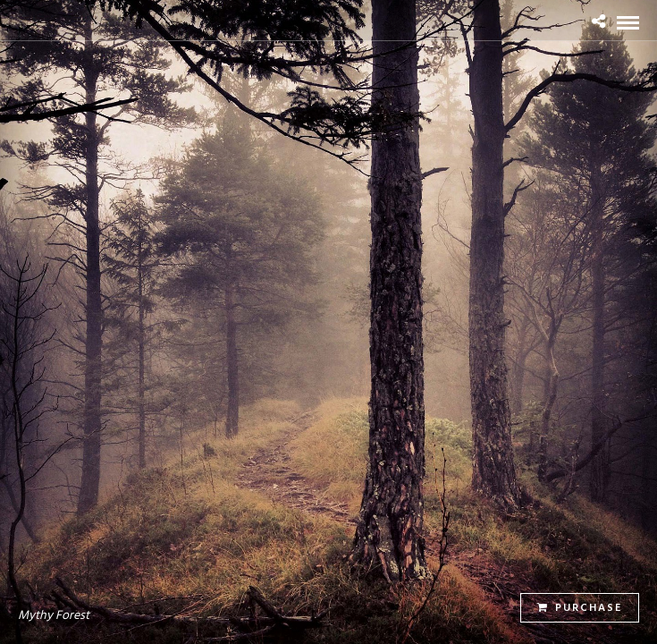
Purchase (580, 608)
